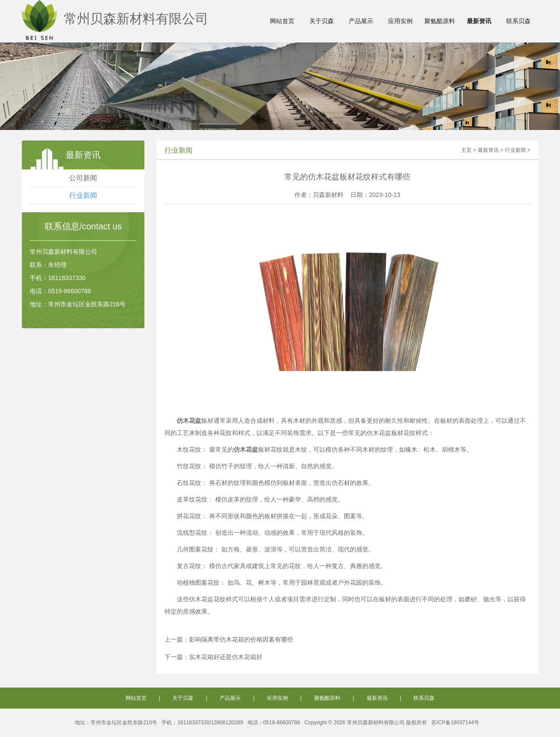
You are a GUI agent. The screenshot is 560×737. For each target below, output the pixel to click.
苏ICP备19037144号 (455, 723)
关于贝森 (322, 21)
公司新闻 (83, 178)
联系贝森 (518, 21)
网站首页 (282, 21)
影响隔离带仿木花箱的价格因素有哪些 (241, 639)
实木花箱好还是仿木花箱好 (226, 657)
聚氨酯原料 (440, 21)
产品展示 (361, 21)
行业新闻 (83, 195)
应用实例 (400, 21)
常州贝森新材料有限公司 (115, 19)
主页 (466, 150)
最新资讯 (479, 21)
